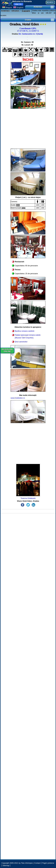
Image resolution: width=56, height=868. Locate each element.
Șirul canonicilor (21, 342)
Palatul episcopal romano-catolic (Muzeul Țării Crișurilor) (28, 336)
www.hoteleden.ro (18, 398)
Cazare (26, 11)
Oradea (40, 20)
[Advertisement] (28, 129)
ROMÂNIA (6, 11)
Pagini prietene (48, 863)
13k (18, 4)
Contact (37, 863)
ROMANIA (44, 7)
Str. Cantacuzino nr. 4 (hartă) (31, 34)
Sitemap (6, 865)
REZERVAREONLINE (7, 350)
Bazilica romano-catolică (24, 331)
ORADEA (15, 11)
